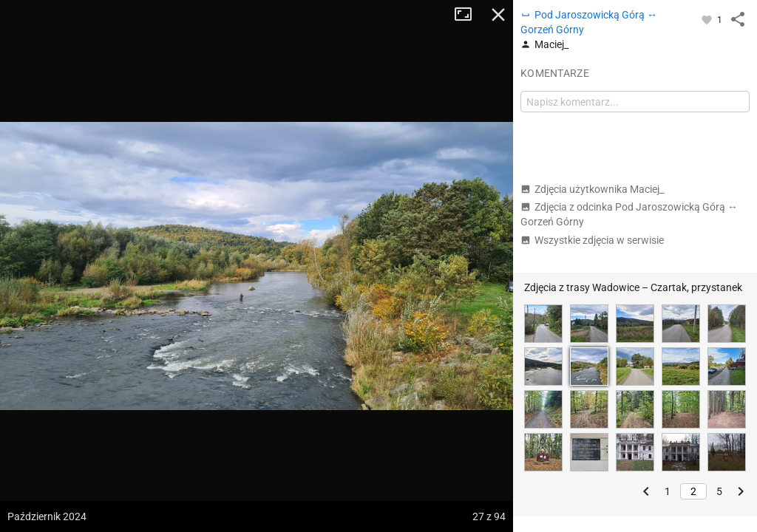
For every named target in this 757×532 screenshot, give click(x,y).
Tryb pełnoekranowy (469, 15)
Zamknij (498, 15)
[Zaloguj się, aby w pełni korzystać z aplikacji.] (708, 19)
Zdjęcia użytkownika (592, 189)
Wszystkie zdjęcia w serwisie (592, 240)
